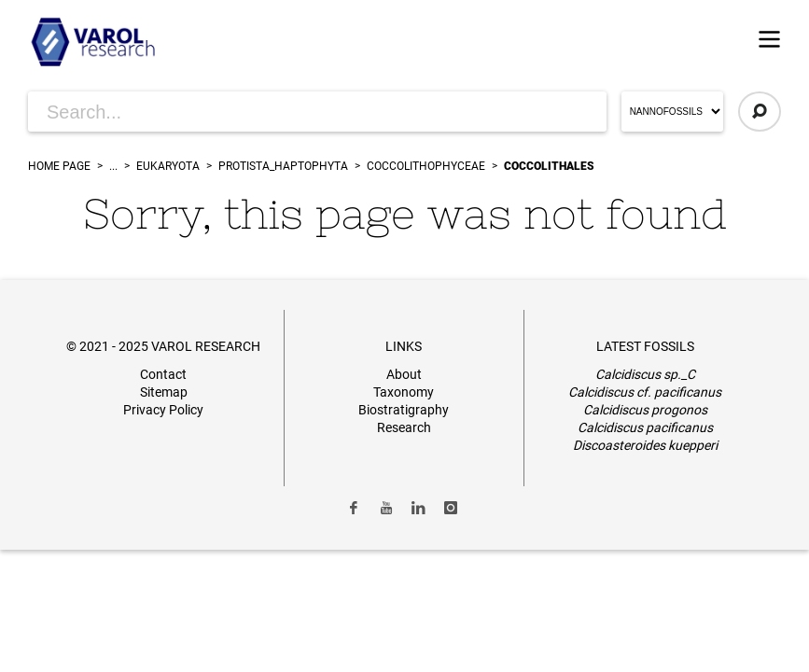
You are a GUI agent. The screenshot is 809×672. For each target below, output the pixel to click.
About (404, 374)
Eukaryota (168, 166)
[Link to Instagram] (451, 508)
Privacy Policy (163, 410)
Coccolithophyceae (426, 166)
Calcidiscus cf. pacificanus (645, 392)
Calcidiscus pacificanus (645, 427)
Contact (163, 374)
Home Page (59, 166)
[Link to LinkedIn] (419, 508)
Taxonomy (404, 392)
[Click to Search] (760, 112)
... (113, 166)
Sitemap (164, 392)
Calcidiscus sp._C (645, 374)
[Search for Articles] (317, 112)
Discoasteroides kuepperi (645, 445)
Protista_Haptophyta (283, 166)
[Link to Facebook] (354, 508)
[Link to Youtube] (386, 508)
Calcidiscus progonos (645, 410)
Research (404, 427)
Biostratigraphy (404, 410)
